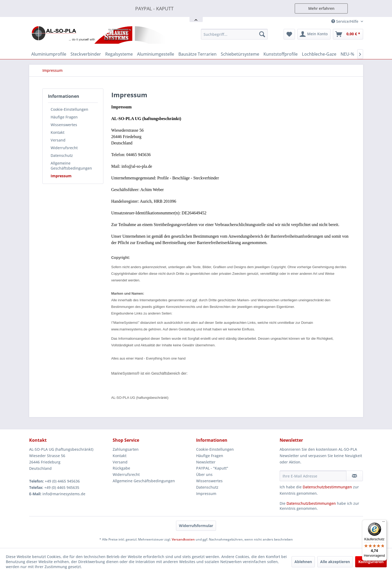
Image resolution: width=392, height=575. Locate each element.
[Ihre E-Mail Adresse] (313, 476)
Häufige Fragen (64, 117)
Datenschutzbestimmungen (327, 487)
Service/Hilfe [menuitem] (345, 21)
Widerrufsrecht (64, 148)
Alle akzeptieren (335, 562)
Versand (58, 140)
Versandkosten (183, 539)
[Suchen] (262, 34)
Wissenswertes (64, 125)
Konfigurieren (371, 562)
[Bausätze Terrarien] (197, 54)
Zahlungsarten (126, 449)
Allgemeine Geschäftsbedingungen (71, 166)
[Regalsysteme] (119, 54)
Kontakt (58, 132)
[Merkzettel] (289, 34)
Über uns (204, 474)
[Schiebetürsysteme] (240, 54)
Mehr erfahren (321, 8)
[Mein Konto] (314, 34)
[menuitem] (234, 34)
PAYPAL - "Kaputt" (212, 468)
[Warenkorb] (348, 34)
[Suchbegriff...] (234, 34)
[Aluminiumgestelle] (156, 54)
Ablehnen (303, 562)
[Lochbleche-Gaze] (319, 54)
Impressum (61, 176)
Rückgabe (121, 468)
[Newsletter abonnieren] (354, 476)
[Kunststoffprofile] (281, 54)
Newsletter (206, 462)
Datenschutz (62, 155)
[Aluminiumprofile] (49, 54)
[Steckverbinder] (86, 54)
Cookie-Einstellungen (69, 109)
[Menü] (384, 523)
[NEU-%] (347, 54)
